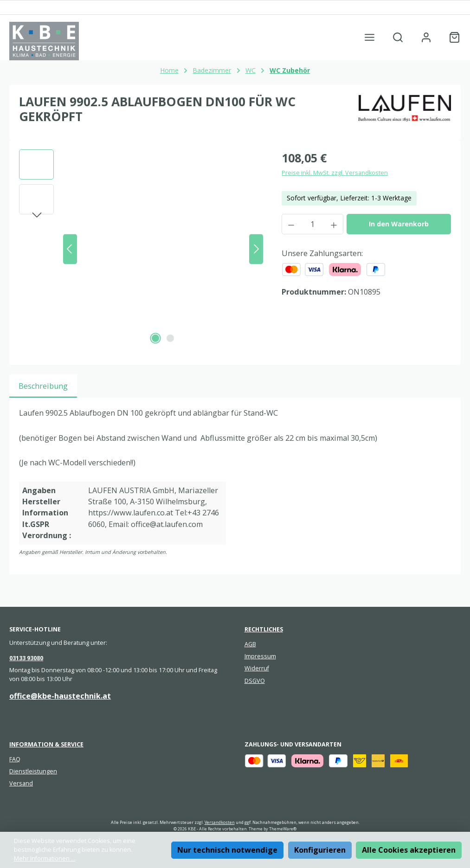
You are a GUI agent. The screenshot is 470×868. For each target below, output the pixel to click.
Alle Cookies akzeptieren (409, 850)
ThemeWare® (283, 829)
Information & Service (46, 744)
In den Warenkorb (399, 224)
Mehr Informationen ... (45, 858)
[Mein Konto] (426, 37)
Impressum (260, 656)
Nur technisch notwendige (227, 850)
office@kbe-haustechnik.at (60, 696)
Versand (21, 783)
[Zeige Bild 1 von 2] (155, 338)
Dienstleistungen (33, 771)
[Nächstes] (256, 249)
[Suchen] (398, 37)
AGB (250, 644)
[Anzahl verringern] (291, 224)
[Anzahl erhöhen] (334, 224)
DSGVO (255, 681)
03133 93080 (26, 658)
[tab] (43, 386)
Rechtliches (264, 629)
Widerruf (257, 668)
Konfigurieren (320, 850)
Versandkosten (220, 822)
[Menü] (370, 37)
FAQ (15, 759)
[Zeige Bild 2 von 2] (170, 338)
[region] (141, 249)
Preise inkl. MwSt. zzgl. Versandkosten (335, 173)
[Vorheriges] (70, 249)
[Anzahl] (312, 224)
